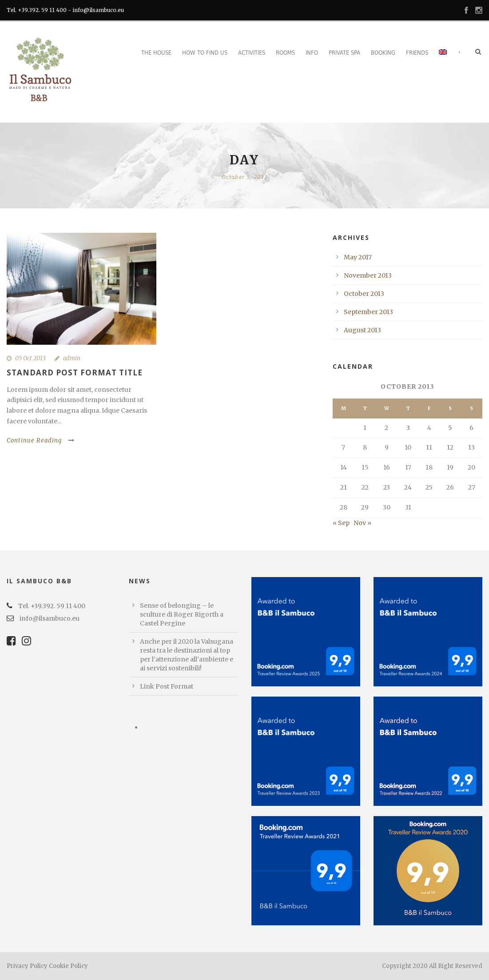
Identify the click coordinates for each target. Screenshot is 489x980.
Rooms (285, 53)
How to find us (205, 53)
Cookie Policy (68, 966)
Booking (383, 53)
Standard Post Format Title (75, 372)
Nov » (362, 523)
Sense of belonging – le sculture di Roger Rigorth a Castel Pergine (182, 614)
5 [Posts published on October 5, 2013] (450, 428)
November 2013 (368, 275)
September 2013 (368, 312)
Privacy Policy (27, 966)
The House (156, 53)
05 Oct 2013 (30, 358)
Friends (417, 53)
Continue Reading (41, 440)
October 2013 (364, 294)
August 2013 (362, 330)
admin (72, 358)
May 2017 (358, 257)
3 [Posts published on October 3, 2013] (408, 428)
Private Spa (344, 53)
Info (312, 53)
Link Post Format (167, 686)
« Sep (341, 523)
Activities (252, 53)
